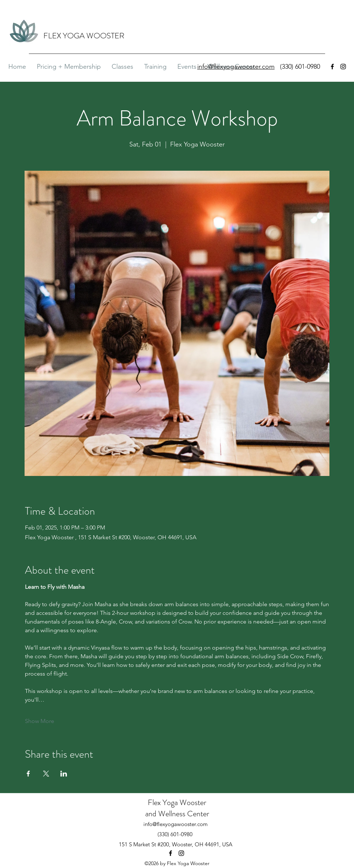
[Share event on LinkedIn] (64, 774)
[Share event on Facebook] (28, 774)
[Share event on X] (46, 774)
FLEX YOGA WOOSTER (84, 36)
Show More (40, 721)
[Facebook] (332, 67)
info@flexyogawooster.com (176, 824)
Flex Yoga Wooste (176, 802)
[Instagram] (343, 67)
